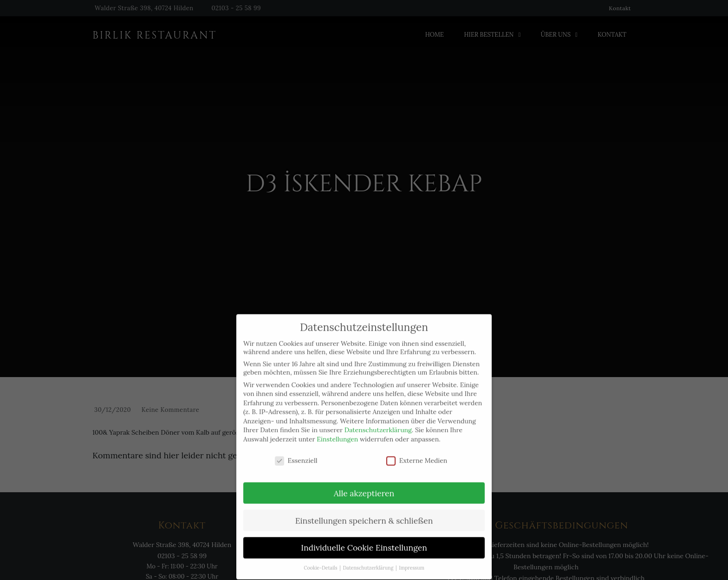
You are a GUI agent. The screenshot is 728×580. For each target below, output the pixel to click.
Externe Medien (417, 453)
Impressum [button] (412, 561)
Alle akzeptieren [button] (364, 486)
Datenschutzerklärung (378, 423)
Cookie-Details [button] (321, 561)
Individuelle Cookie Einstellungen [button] (364, 541)
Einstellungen (337, 432)
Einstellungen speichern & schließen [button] (364, 513)
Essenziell (296, 453)
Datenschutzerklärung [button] (369, 561)
